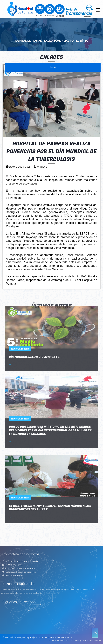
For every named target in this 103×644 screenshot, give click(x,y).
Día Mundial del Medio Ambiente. (35, 326)
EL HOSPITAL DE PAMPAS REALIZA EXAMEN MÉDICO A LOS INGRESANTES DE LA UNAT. (50, 475)
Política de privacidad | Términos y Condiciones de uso (75, 641)
